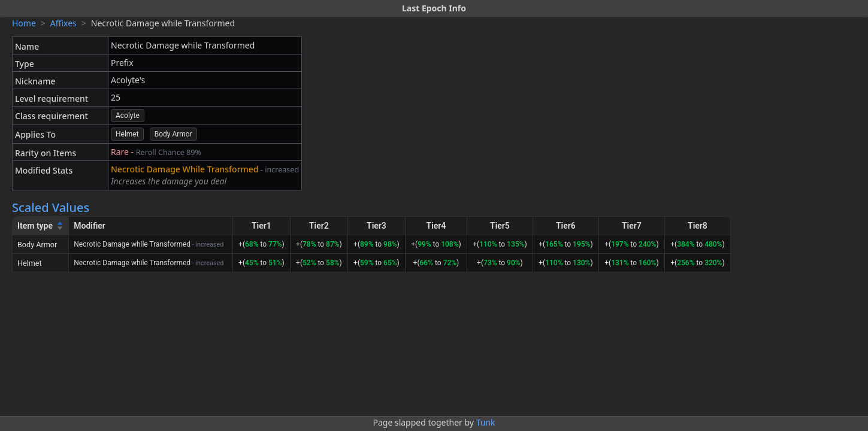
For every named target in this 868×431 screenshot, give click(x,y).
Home (24, 23)
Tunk (486, 422)
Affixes (63, 23)
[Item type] (41, 226)
